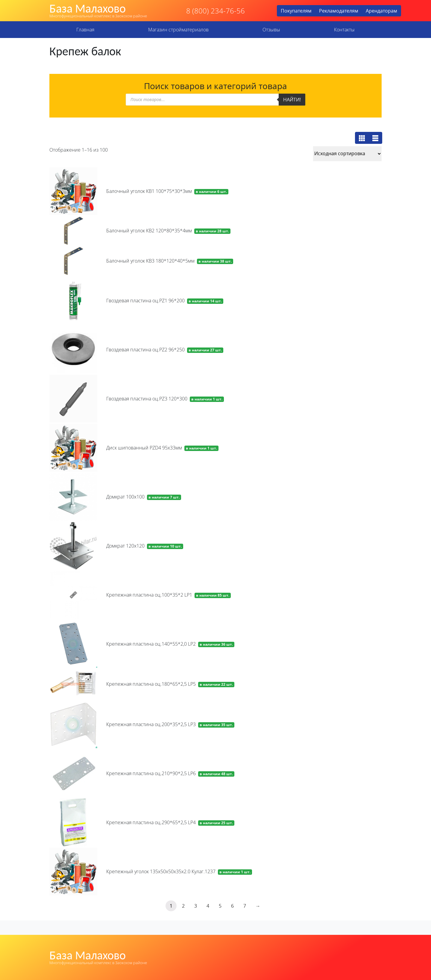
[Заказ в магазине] (347, 154)
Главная (85, 30)
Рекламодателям (339, 11)
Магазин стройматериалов (178, 30)
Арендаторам (381, 11)
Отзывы (271, 30)
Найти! (292, 100)
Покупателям (296, 11)
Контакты (344, 30)
